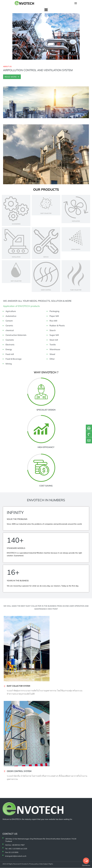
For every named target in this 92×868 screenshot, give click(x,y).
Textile (53, 345)
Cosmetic (10, 340)
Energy (9, 349)
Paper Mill (54, 316)
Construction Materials (16, 335)
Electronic (10, 345)
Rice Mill (53, 321)
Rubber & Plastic (57, 326)
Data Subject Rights (46, 864)
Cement (9, 321)
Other (52, 359)
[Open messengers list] (86, 861)
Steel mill (54, 340)
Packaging (54, 311)
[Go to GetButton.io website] (86, 865)
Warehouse (55, 349)
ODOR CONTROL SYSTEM (19, 771)
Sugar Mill (54, 335)
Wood (52, 354)
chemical (10, 330)
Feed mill (10, 354)
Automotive (11, 316)
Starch (53, 330)
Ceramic (9, 326)
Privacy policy (34, 864)
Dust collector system (18, 686)
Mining (9, 364)
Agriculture (11, 311)
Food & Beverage (14, 359)
